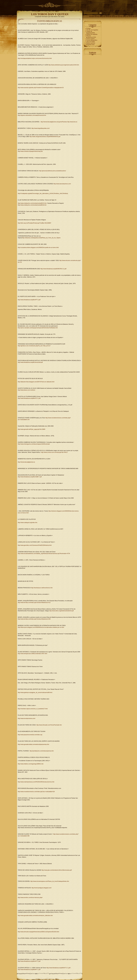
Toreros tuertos (90, 39)
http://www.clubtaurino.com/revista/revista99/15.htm (32, 203)
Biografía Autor (90, 45)
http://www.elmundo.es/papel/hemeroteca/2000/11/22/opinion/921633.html (39, 932)
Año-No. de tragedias (92, 30)
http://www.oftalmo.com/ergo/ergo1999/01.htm (31, 764)
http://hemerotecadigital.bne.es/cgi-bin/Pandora (54, 122)
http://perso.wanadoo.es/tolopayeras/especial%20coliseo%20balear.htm (38, 328)
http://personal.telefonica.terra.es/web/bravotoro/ (53, 171)
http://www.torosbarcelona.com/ (27, 718)
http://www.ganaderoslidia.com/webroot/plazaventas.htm (34, 744)
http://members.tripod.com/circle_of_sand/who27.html (33, 709)
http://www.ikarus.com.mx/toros (27, 390)
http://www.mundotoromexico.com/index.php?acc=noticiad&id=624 (36, 792)
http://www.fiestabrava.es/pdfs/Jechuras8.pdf (30, 362)
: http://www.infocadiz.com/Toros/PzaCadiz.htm (49, 725)
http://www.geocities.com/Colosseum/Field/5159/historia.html (35, 545)
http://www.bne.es (72, 122)
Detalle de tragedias (92, 34)
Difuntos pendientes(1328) (91, 37)
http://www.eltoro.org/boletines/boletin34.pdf (61, 611)
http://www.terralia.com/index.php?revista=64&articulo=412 (34, 603)
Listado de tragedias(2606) (90, 32)
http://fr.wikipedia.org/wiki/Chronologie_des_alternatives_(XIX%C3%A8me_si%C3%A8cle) (43, 194)
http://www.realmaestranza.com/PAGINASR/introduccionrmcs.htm (36, 782)
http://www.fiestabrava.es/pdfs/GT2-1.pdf (29, 398)
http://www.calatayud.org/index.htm (28, 523)
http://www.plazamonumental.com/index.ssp (30, 735)
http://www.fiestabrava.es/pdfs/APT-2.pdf (29, 300)
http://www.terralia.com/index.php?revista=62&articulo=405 (34, 619)
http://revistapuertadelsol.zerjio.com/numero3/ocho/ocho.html (35, 58)
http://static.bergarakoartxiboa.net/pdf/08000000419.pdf (45, 137)
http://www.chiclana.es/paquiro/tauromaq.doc (30, 151)
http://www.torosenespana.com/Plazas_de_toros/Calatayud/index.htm (50, 881)
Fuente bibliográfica (92, 40)
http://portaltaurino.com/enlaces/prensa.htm (41, 751)
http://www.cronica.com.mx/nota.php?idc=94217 (54, 452)
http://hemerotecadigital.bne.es (26, 462)
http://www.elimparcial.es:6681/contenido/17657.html (32, 654)
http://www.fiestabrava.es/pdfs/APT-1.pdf (29, 961)
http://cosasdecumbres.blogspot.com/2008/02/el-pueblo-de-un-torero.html (38, 248)
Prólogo (88, 28)
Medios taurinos (91, 43)
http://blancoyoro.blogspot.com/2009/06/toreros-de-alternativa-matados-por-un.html (41, 627)
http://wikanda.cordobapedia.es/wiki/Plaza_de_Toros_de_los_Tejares (41, 238)
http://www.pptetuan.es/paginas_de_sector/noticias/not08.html (35, 693)
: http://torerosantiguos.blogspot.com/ (41, 888)
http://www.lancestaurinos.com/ (62, 184)
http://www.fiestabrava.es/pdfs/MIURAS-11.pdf (53, 269)
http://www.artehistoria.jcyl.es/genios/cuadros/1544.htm (64, 65)
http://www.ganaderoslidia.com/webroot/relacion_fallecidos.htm (35, 916)
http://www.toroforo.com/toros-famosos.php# (30, 898)
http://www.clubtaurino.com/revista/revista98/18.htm (32, 205)
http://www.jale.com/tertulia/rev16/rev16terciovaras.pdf (57, 870)
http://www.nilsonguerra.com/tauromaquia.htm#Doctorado (34, 444)
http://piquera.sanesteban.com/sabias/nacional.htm (32, 115)
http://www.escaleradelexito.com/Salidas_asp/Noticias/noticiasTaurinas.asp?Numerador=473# (44, 554)
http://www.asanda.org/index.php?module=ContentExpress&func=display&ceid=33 (41, 88)
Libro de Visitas (91, 42)
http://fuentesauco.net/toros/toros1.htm (42, 588)
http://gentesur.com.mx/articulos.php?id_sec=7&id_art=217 (34, 346)
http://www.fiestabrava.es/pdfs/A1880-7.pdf (30, 477)
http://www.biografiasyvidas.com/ (41, 128)
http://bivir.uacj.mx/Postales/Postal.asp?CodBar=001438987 (35, 223)
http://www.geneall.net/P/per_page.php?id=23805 (32, 429)
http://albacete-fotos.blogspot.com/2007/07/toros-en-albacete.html (36, 382)
